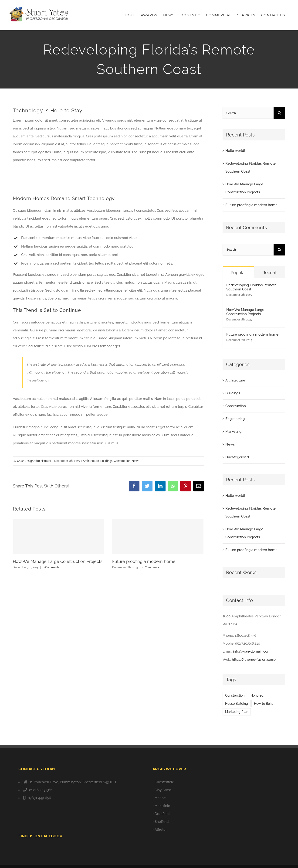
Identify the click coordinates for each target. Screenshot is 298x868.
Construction (122, 461)
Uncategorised (237, 457)
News (135, 461)
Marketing (233, 432)
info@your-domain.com (252, 651)
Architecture (91, 461)
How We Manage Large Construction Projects (58, 561)
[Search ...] (248, 113)
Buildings (106, 461)
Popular (238, 273)
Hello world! (235, 151)
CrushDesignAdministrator (34, 461)
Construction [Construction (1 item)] (235, 695)
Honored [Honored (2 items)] (257, 695)
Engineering (235, 419)
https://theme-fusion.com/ (254, 660)
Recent (269, 273)
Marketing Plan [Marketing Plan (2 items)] (237, 712)
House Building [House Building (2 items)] (237, 704)
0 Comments (51, 567)
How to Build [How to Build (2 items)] (264, 704)
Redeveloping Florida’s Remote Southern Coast (251, 287)
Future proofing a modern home (144, 561)
